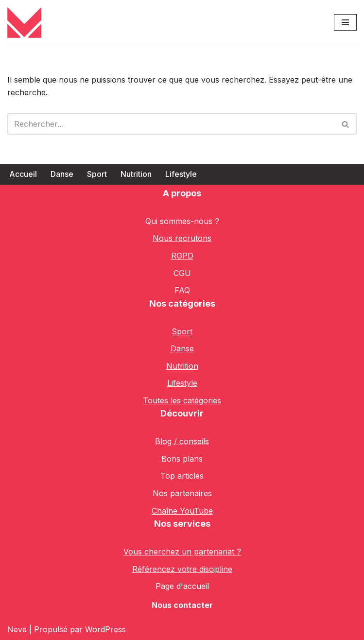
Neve (17, 629)
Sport (97, 174)
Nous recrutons (182, 238)
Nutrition (136, 174)
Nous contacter (182, 605)
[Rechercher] (171, 124)
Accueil (23, 174)
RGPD (182, 256)
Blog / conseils (182, 441)
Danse (62, 174)
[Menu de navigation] (345, 22)
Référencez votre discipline (182, 569)
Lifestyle (181, 174)
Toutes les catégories (182, 400)
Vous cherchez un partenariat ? (182, 552)
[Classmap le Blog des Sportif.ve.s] (24, 22)
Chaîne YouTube (182, 511)
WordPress (105, 629)
